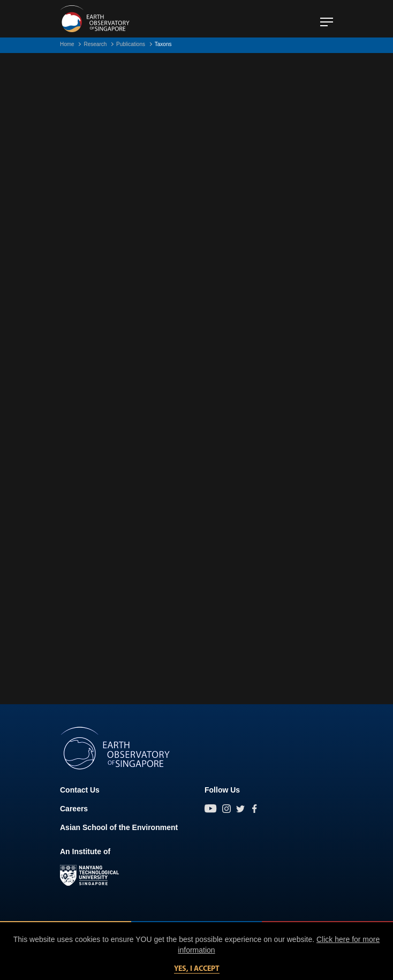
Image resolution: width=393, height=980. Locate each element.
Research (95, 44)
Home (67, 44)
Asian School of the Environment (119, 827)
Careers (74, 809)
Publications (131, 44)
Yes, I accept (197, 969)
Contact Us (80, 790)
